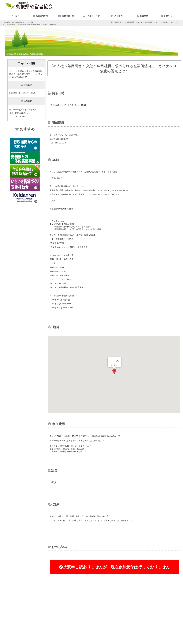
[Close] (117, 361)
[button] (66, 16)
